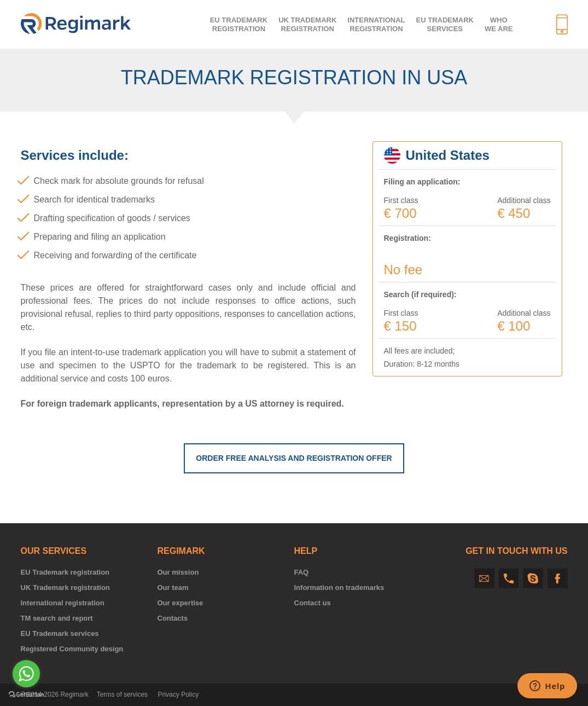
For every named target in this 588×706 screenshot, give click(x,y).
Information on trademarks (339, 588)
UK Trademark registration (65, 588)
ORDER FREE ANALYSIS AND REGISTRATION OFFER (294, 458)
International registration (63, 603)
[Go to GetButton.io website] (26, 695)
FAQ (302, 572)
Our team (173, 588)
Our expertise (181, 603)
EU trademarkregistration (239, 24)
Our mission (178, 572)
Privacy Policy (178, 695)
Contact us (313, 603)
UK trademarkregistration (307, 24)
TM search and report (57, 618)
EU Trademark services (445, 24)
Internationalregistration (376, 24)
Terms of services (122, 695)
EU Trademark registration (65, 572)
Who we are (499, 24)
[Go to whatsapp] (26, 674)
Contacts (173, 618)
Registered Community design (72, 649)
